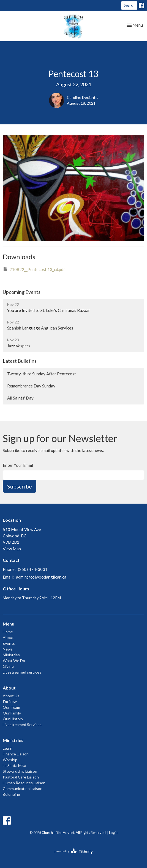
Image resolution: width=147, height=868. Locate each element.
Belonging (11, 794)
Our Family (12, 713)
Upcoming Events (22, 292)
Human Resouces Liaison (24, 783)
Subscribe (20, 486)
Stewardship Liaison (20, 771)
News (8, 649)
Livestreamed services (22, 672)
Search (129, 5)
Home (8, 632)
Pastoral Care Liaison (21, 777)
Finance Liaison (16, 754)
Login (113, 833)
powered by (74, 851)
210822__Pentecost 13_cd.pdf (34, 269)
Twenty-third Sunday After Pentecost (42, 374)
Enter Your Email (18, 465)
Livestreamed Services (22, 725)
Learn (8, 748)
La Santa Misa (14, 765)
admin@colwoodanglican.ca (41, 577)
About (8, 637)
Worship (10, 760)
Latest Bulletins (20, 361)
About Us (11, 696)
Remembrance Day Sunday (31, 386)
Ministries (11, 655)
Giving (8, 666)
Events (9, 643)
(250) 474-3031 (33, 569)
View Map (12, 549)
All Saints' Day (20, 398)
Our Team (11, 707)
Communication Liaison (23, 789)
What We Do (14, 661)
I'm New (10, 701)
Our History (13, 719)
